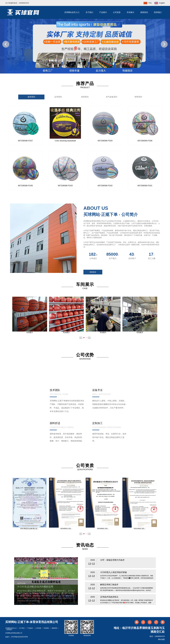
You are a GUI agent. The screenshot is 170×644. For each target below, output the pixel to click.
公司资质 (117, 12)
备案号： (17, 637)
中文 (147, 3)
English (158, 3)
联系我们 (158, 12)
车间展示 (130, 12)
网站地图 (161, 639)
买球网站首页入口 (72, 12)
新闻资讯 (144, 12)
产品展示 (103, 12)
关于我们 (89, 12)
